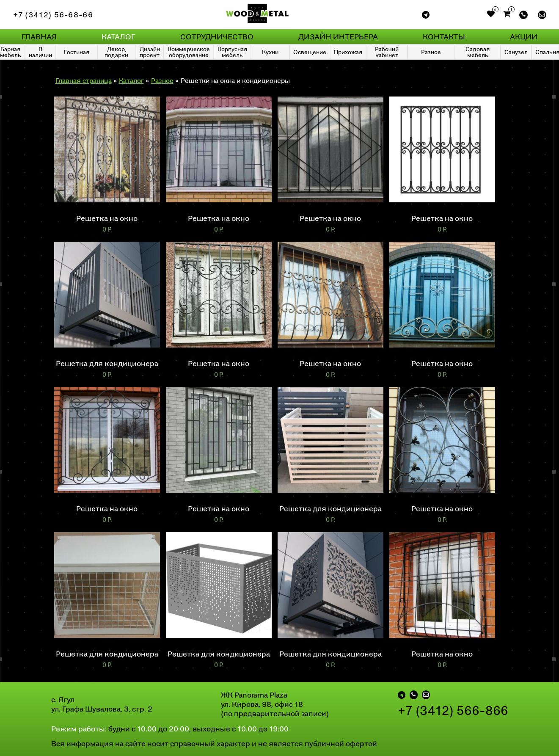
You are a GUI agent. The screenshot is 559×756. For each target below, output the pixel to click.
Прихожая (348, 52)
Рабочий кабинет (387, 52)
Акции (524, 37)
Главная (39, 37)
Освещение (310, 52)
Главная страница (84, 80)
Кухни (270, 52)
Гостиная (77, 52)
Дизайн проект (150, 52)
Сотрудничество (217, 37)
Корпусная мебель (232, 52)
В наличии (40, 52)
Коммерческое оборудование (189, 52)
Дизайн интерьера (338, 37)
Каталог (118, 37)
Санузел (516, 52)
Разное (431, 52)
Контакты (444, 37)
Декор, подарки (116, 52)
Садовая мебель (478, 52)
